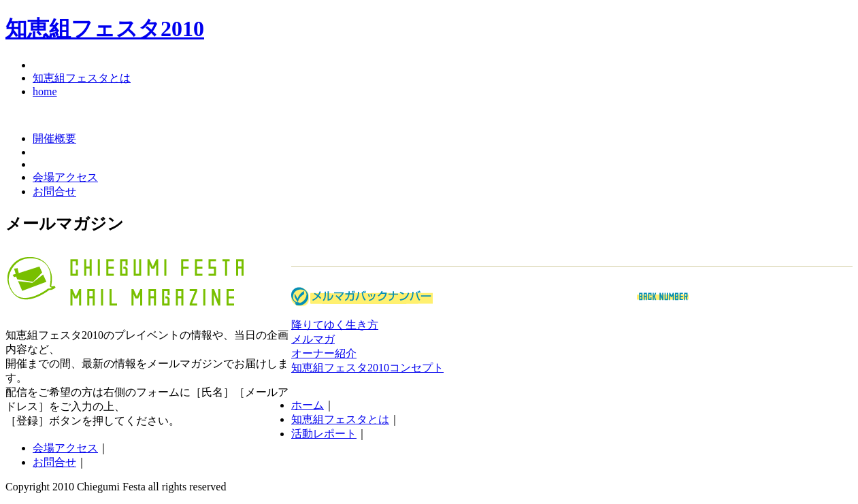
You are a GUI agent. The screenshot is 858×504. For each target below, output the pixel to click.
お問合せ (54, 191)
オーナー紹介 (324, 353)
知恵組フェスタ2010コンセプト (367, 368)
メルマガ (313, 339)
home (45, 91)
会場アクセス (65, 177)
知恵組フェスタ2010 (105, 29)
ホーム (308, 405)
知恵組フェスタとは (82, 78)
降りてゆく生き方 (335, 325)
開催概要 (54, 138)
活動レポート (324, 434)
